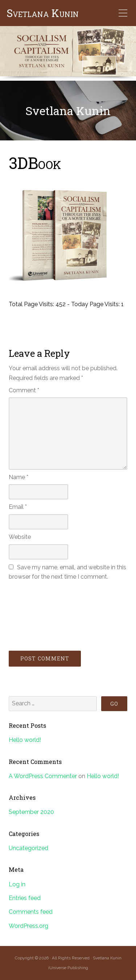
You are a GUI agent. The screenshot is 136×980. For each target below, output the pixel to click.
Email (18, 507)
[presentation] (38, 614)
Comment (24, 390)
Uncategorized (28, 848)
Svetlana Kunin (43, 13)
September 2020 (31, 812)
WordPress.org (28, 926)
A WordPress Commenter (43, 776)
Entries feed (25, 898)
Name (18, 477)
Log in (17, 884)
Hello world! (25, 740)
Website (20, 537)
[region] (68, 53)
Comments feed (31, 912)
